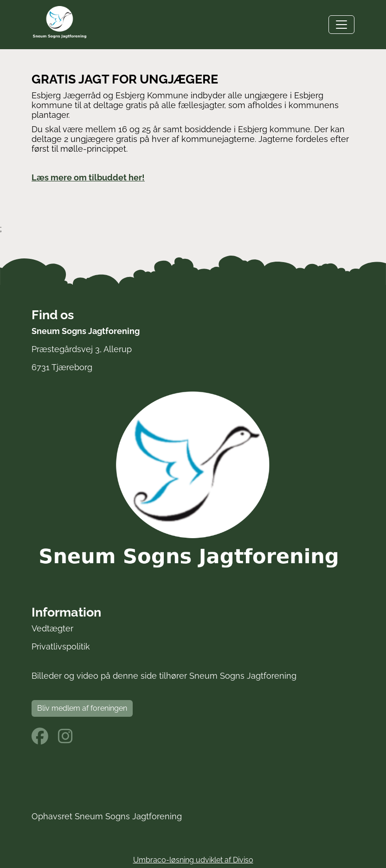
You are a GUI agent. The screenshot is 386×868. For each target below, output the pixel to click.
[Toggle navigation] (341, 25)
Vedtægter (52, 628)
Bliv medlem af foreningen (82, 708)
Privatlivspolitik (61, 646)
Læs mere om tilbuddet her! (88, 177)
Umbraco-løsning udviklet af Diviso (193, 860)
